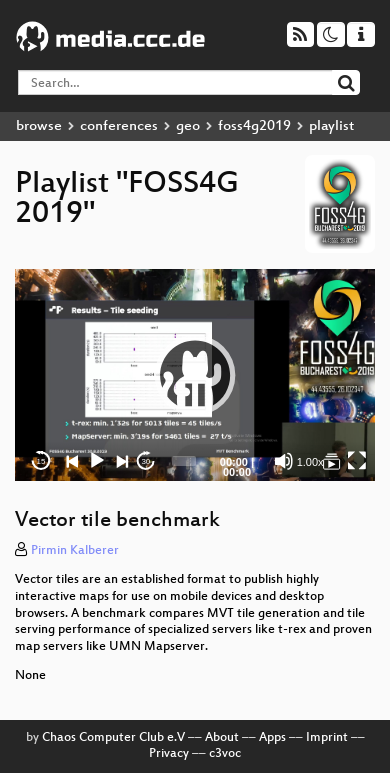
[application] (195, 375)
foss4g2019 (254, 126)
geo (188, 126)
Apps (272, 738)
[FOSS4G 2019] (332, 461)
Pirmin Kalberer (75, 551)
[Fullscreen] (357, 461)
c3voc (225, 754)
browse (39, 126)
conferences (119, 126)
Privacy (169, 754)
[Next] (122, 461)
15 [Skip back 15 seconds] (41, 461)
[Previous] (73, 461)
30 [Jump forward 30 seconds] (145, 461)
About (222, 738)
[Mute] (284, 461)
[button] (195, 375)
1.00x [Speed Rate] (310, 462)
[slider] (184, 461)
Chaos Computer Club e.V (113, 738)
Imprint (327, 738)
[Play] (97, 461)
